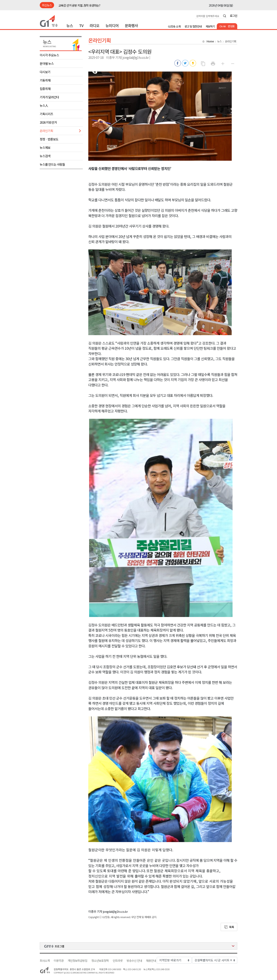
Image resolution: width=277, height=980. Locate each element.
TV (81, 25)
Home (210, 41)
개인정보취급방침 (77, 961)
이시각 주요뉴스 (49, 55)
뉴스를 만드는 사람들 (52, 164)
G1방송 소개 (174, 26)
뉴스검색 (45, 156)
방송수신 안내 (134, 961)
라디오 (94, 25)
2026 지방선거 (48, 122)
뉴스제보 (45, 147)
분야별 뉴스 (47, 63)
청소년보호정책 (100, 961)
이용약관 (59, 961)
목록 (232, 927)
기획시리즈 (46, 114)
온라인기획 (46, 131)
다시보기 (45, 72)
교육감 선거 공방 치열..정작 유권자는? (79, 5)
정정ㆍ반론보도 (49, 139)
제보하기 (210, 26)
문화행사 (131, 25)
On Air (223, 26)
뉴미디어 (112, 25)
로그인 (234, 16)
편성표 (231, 26)
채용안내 (151, 961)
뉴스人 (44, 105)
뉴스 (70, 25)
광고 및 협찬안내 (193, 26)
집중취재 (45, 89)
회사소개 (45, 961)
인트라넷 (118, 961)
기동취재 (45, 80)
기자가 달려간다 (49, 97)
